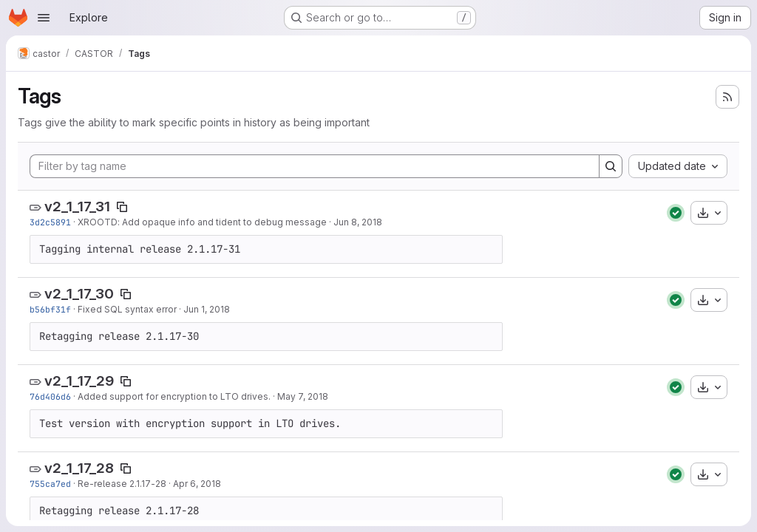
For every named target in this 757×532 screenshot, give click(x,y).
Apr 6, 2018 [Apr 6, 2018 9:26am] (197, 484)
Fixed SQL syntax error (127, 309)
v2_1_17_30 (79, 294)
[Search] (611, 166)
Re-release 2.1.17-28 (122, 484)
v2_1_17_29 (79, 381)
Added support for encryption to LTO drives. (174, 396)
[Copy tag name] (122, 207)
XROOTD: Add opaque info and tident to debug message (202, 222)
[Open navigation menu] (44, 18)
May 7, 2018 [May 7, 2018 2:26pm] (303, 396)
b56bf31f (50, 309)
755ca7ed (50, 484)
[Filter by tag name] (315, 166)
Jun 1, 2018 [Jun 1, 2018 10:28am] (207, 309)
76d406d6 (50, 396)
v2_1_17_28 (79, 468)
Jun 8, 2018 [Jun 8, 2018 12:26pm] (358, 222)
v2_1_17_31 (77, 207)
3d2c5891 (50, 222)
